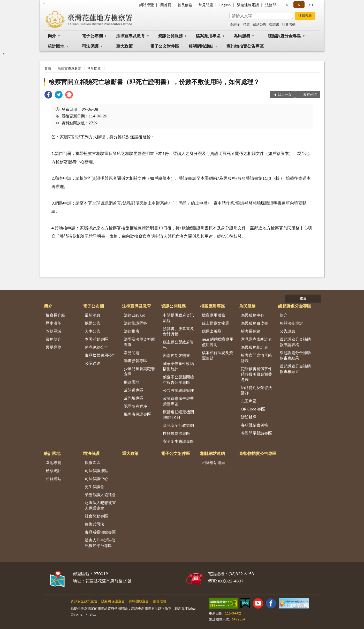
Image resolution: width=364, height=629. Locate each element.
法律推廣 (132, 331)
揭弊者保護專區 (137, 414)
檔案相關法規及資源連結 (217, 355)
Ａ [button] (299, 5)
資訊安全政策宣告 (84, 601)
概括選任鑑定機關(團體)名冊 (178, 414)
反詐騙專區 (134, 398)
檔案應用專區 (208, 36)
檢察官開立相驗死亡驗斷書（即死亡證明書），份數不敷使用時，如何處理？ (154, 82)
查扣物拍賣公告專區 (245, 46)
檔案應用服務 (214, 315)
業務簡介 (54, 339)
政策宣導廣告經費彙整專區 (178, 401)
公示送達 (93, 363)
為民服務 (242, 36)
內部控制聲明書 (176, 355)
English (225, 5)
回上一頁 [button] (285, 94)
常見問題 (206, 5)
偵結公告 (260, 24)
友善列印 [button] (310, 94)
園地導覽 (54, 462)
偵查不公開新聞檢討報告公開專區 (178, 380)
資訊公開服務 (170, 36)
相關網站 (54, 478)
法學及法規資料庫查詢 (139, 342)
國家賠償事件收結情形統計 (178, 366)
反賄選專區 (134, 390)
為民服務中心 (253, 315)
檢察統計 (54, 470)
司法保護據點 (96, 470)
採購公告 (93, 323)
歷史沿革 (54, 323)
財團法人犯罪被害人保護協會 (100, 505)
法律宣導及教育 (131, 36)
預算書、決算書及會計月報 (178, 331)
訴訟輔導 (249, 417)
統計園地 (56, 46)
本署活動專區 (96, 339)
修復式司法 (94, 524)
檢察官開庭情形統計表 (256, 358)
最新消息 (93, 315)
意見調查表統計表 (256, 339)
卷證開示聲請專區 (256, 433)
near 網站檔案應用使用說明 (218, 342)
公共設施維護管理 (178, 390)
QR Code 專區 (253, 409)
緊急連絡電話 (248, 5)
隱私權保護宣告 (113, 601)
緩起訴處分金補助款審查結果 (295, 355)
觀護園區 (93, 462)
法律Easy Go (135, 315)
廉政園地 (132, 382)
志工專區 (249, 401)
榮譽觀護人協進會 (100, 495)
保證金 (235, 24)
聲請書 (274, 24)
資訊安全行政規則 (178, 425)
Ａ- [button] (287, 5)
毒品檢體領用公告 (100, 355)
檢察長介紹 (55, 315)
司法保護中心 (96, 478)
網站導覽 (147, 5)
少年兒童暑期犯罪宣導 (139, 371)
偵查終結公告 (96, 347)
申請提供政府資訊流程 (178, 318)
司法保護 (90, 46)
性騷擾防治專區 (176, 433)
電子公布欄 (92, 36)
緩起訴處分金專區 (284, 36)
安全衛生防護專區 (178, 441)
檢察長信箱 (251, 331)
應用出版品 (212, 331)
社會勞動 (289, 24)
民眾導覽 (54, 347)
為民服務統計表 (255, 347)
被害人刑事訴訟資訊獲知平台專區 (100, 543)
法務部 (271, 5)
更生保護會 (94, 486)
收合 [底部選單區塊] (303, 298)
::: (44, 4)
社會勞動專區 (96, 516)
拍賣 (247, 24)
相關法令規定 (291, 323)
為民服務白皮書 (255, 323)
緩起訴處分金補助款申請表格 (295, 342)
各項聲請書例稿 (255, 425)
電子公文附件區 (165, 46)
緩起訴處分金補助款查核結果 (295, 369)
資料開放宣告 (139, 601)
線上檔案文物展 (215, 323)
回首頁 (166, 5)
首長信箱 (185, 5)
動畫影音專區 (135, 361)
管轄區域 (54, 331)
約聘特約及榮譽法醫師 (256, 390)
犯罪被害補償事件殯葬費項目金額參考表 (256, 374)
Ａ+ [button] (310, 5)
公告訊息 (287, 331)
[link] (48, 95)
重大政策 (124, 46)
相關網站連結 (201, 46)
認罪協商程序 (135, 406)
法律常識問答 (135, 323)
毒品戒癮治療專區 (100, 532)
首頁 (48, 69)
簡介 (52, 36)
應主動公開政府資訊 (178, 345)
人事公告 (93, 331)
